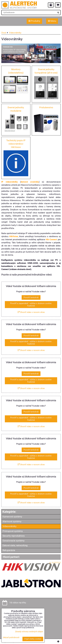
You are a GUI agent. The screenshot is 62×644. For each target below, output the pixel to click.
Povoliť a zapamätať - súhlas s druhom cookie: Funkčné (31, 305)
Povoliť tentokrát (31, 297)
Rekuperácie (9, 550)
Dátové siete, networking (15, 545)
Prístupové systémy (13, 531)
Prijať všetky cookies (33, 639)
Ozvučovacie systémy (14, 541)
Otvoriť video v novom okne (31, 312)
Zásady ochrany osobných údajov (29, 632)
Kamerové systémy (12, 517)
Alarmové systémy (12, 521)
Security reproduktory (14, 536)
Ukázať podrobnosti (11, 638)
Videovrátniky (9, 526)
